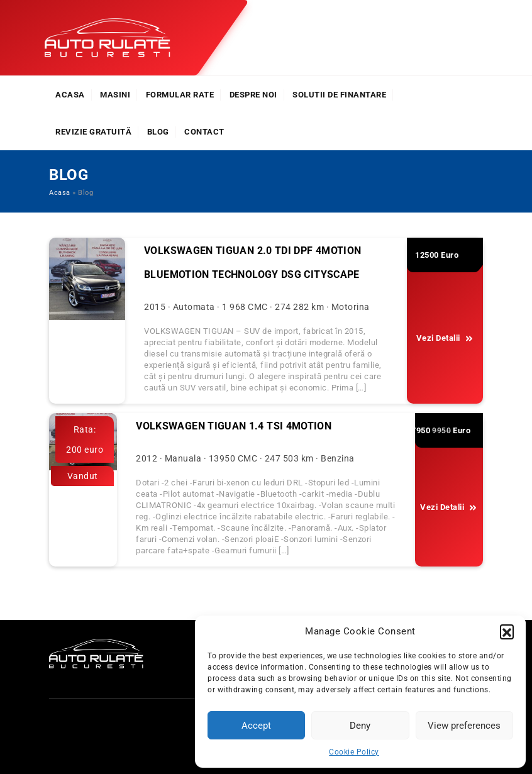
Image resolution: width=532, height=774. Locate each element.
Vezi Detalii (445, 338)
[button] (507, 631)
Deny (360, 726)
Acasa (70, 95)
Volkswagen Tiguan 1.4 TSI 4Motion (234, 426)
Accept (256, 726)
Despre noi (253, 95)
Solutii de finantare (339, 95)
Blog (158, 132)
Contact (204, 132)
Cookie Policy (354, 752)
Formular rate (180, 95)
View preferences (464, 726)
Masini (115, 95)
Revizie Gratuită (93, 132)
